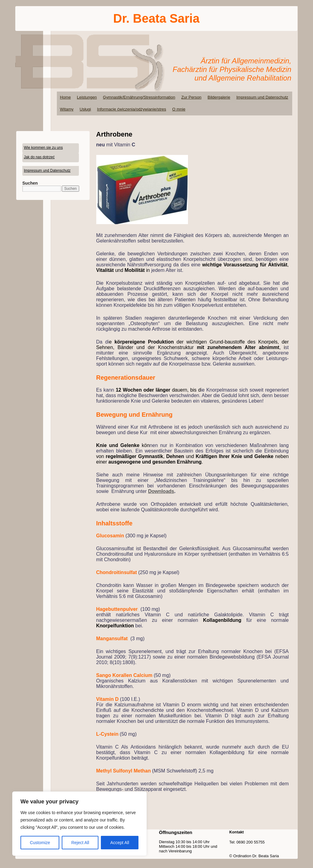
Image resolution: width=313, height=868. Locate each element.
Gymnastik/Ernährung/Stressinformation (139, 97)
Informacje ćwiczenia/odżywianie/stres (131, 109)
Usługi (85, 109)
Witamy (67, 109)
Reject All (80, 843)
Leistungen (87, 97)
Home (65, 97)
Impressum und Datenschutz (262, 97)
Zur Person (191, 97)
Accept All (120, 843)
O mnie (179, 109)
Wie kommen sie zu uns (43, 148)
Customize (40, 843)
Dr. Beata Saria (156, 18)
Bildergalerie (219, 97)
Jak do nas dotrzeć (39, 157)
